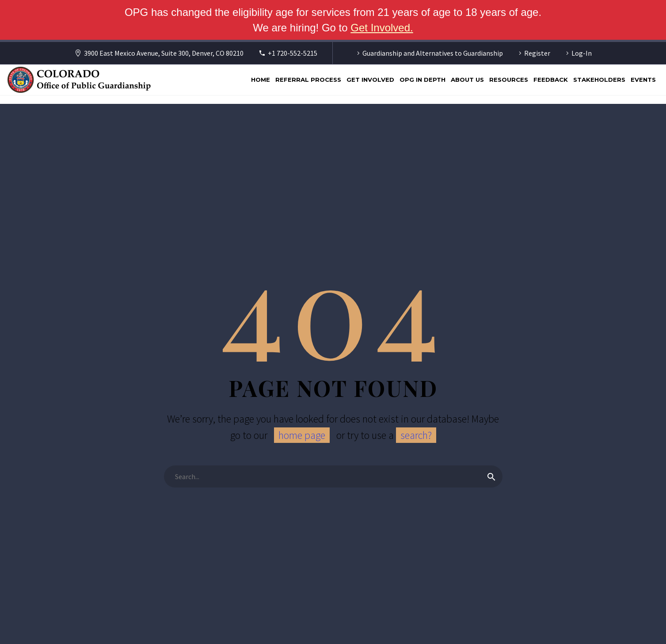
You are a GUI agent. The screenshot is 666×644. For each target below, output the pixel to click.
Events (643, 80)
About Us (467, 80)
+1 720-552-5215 (293, 53)
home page (302, 435)
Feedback (551, 80)
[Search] (333, 476)
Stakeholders (599, 80)
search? (416, 435)
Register (537, 53)
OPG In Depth (422, 80)
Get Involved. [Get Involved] (382, 28)
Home (261, 80)
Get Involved (370, 80)
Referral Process (308, 80)
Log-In (582, 53)
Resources (509, 80)
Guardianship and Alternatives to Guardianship (433, 53)
